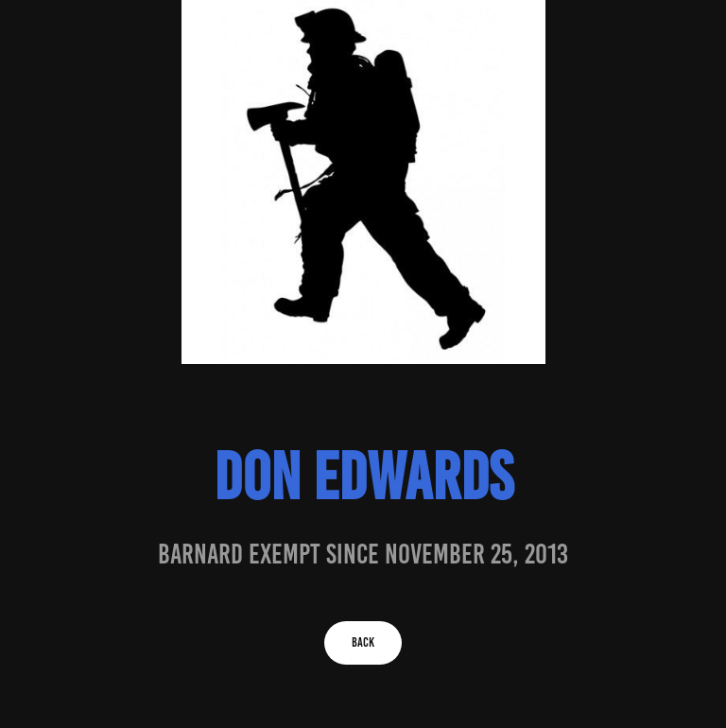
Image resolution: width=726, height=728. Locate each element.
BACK (363, 642)
